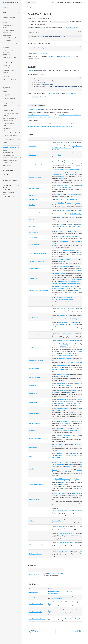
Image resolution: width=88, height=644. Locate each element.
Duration (66, 344)
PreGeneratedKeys (34, 368)
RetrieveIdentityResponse (36, 423)
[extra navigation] (85, 3)
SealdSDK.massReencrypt (80, 270)
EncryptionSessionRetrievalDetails (38, 290)
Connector (32, 226)
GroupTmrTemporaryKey (36, 326)
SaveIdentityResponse (35, 438)
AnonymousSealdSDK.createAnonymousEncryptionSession (69, 170)
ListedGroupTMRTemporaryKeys (38, 335)
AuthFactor (32, 195)
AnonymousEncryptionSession (37, 165)
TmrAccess (68, 401)
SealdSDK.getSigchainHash (78, 319)
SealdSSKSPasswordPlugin (36, 485)
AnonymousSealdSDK (35, 178)
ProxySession (33, 385)
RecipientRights (66, 385)
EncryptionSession (63, 57)
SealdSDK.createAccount (79, 146)
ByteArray (68, 187)
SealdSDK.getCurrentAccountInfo (62, 148)
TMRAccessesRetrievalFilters (37, 545)
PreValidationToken (34, 377)
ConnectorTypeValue (35, 244)
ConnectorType (33, 237)
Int (53, 212)
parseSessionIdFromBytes (36, 604)
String (72, 142)
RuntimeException (57, 446)
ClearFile (31, 219)
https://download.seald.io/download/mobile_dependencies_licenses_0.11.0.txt (51, 126)
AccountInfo (32, 146)
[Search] (30, 3)
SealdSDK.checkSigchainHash (79, 214)
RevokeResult (33, 430)
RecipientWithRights (35, 413)
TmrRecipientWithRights (36, 554)
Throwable (77, 444)
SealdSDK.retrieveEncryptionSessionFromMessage (44, 117)
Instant (62, 144)
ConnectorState (76, 226)
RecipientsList (33, 402)
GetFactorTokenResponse (36, 310)
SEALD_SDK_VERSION (35, 574)
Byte (80, 468)
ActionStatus (32, 155)
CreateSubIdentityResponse (37, 261)
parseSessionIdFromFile (36, 612)
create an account (50, 93)
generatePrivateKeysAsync (36, 598)
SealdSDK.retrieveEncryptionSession (70, 115)
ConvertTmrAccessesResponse (38, 253)
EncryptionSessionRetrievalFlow (61, 288)
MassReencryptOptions (35, 348)
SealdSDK (49, 57)
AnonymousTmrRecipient (36, 188)
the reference (38, 97)
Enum (67, 200)
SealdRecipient (33, 456)
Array (79, 252)
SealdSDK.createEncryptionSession (38, 115)
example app (44, 53)
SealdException (33, 447)
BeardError (32, 205)
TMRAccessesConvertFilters (37, 536)
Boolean (74, 153)
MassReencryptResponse (36, 360)
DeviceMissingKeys (34, 268)
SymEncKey (80, 403)
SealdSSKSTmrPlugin (35, 499)
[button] (11, 12)
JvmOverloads (72, 173)
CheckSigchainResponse (36, 212)
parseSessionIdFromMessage (37, 619)
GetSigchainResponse (35, 317)
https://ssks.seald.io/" (59, 481)
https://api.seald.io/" (60, 175)
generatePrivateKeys (58, 369)
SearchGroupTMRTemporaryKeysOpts (39, 512)
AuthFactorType (73, 194)
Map (75, 428)
